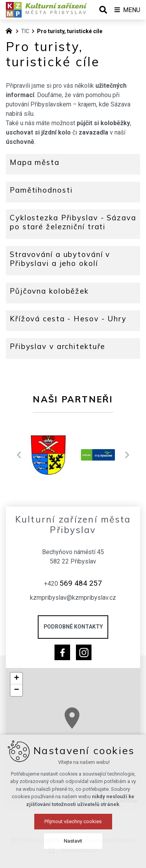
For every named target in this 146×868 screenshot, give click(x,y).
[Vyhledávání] (103, 10)
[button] (83, 724)
